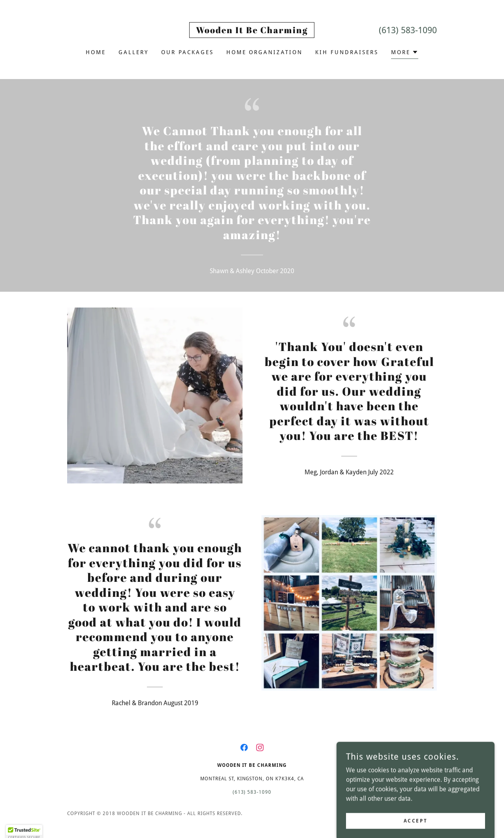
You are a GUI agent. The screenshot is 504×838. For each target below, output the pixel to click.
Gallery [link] (134, 52)
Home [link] (96, 52)
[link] (252, 31)
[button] (405, 53)
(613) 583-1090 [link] (408, 30)
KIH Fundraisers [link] (347, 52)
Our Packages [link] (187, 52)
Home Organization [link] (265, 52)
